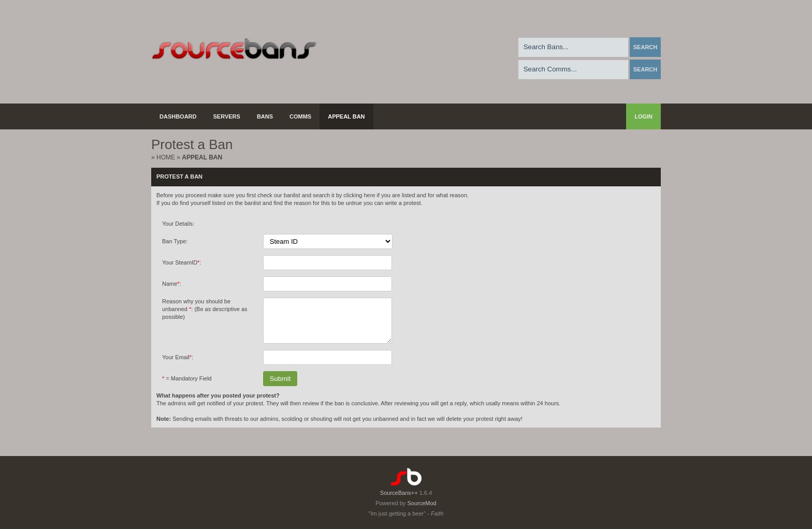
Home (166, 157)
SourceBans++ (399, 493)
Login (643, 116)
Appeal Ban (346, 116)
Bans (265, 116)
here (369, 195)
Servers (227, 116)
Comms (300, 116)
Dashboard (178, 116)
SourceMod (422, 503)
